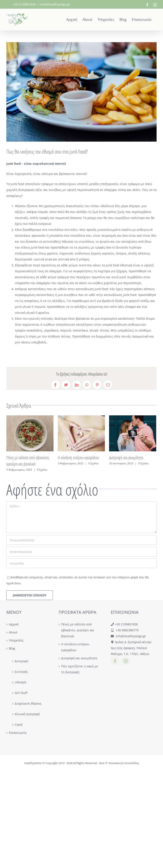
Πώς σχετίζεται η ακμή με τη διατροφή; (80, 669)
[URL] (81, 563)
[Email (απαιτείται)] (81, 552)
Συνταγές (21, 672)
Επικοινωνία (18, 733)
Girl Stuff (21, 693)
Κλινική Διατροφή (27, 714)
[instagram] (126, 661)
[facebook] (115, 661)
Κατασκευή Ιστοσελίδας (124, 763)
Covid (19, 725)
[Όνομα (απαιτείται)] (81, 540)
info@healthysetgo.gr (55, 4)
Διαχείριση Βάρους (28, 703)
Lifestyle (20, 682)
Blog (12, 648)
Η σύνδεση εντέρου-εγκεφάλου (78, 458)
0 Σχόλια (42, 470)
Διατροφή (21, 661)
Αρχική (14, 624)
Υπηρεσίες (16, 640)
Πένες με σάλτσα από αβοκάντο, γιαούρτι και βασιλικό (78, 630)
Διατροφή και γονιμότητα (126, 458)
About (13, 632)
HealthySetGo (33, 763)
